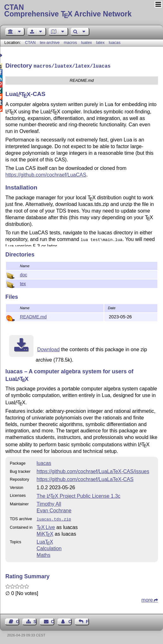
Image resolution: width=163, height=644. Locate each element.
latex (100, 42)
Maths (44, 554)
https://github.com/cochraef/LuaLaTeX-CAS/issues (93, 471)
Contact (52, 620)
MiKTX (45, 533)
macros (70, 42)
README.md (33, 316)
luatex (87, 42)
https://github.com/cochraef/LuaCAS (46, 174)
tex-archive (50, 42)
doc (24, 274)
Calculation (49, 547)
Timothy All (49, 503)
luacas (115, 42)
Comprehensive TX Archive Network (81, 11)
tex (23, 283)
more (147, 599)
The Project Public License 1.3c (78, 495)
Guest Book (18, 620)
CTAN (30, 42)
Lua (45, 541)
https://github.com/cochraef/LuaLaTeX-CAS (85, 479)
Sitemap (35, 620)
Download (48, 349)
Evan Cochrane (54, 510)
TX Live (46, 526)
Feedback (88, 620)
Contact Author (70, 620)
